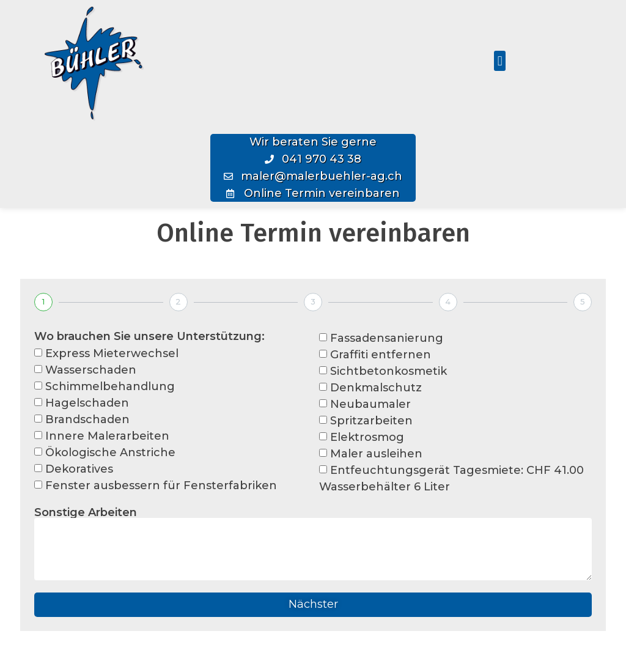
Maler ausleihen (376, 454)
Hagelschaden (87, 403)
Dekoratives (79, 469)
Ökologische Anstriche (110, 452)
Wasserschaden (91, 370)
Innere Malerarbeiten (107, 436)
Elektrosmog (367, 437)
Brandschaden (87, 419)
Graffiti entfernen (381, 355)
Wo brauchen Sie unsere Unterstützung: (149, 336)
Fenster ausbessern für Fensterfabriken (161, 486)
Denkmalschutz (376, 388)
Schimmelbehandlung (110, 386)
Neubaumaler (370, 404)
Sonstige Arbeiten (86, 512)
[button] (500, 61)
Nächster (313, 604)
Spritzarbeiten (371, 421)
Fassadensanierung (387, 338)
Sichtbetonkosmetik (388, 371)
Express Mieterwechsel (112, 353)
